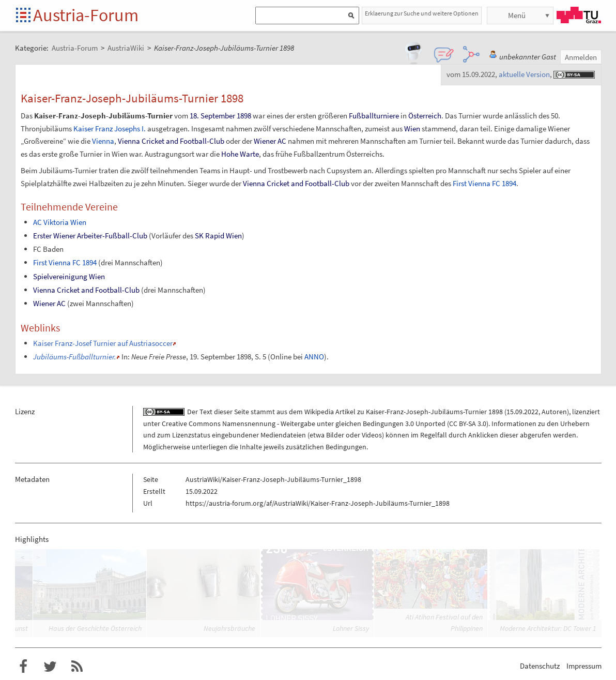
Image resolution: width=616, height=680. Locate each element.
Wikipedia (319, 412)
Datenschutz (540, 666)
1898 (244, 116)
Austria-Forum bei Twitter (50, 667)
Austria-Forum (86, 15)
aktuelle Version (524, 74)
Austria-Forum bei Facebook (23, 667)
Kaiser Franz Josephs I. (110, 129)
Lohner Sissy (351, 628)
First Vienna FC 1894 (484, 183)
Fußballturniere (374, 116)
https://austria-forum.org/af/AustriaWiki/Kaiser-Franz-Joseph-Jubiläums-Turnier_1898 (318, 503)
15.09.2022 (522, 412)
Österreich (425, 116)
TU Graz (579, 15)
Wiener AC (270, 141)
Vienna (103, 141)
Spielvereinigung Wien (69, 276)
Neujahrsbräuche (229, 628)
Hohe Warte (240, 154)
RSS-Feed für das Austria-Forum (77, 667)
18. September (212, 116)
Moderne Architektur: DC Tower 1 (548, 628)
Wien (412, 129)
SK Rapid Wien (218, 236)
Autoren (554, 412)
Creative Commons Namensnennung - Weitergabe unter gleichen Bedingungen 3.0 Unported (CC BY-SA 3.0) (325, 424)
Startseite (24, 16)
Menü (517, 15)
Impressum (584, 666)
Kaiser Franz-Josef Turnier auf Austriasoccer (103, 343)
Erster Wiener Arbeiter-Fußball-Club (90, 236)
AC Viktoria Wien (60, 222)
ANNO (314, 357)
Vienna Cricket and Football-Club (171, 141)
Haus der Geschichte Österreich (95, 628)
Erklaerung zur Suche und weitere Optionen (422, 13)
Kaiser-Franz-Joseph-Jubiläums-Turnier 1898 (434, 412)
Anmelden (581, 57)
